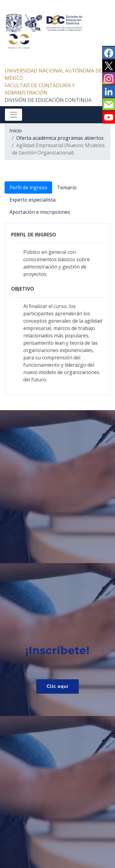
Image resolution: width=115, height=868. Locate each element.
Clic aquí (57, 686)
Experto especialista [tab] (33, 200)
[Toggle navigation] (13, 115)
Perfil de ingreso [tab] (28, 187)
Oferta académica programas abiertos (60, 138)
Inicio (16, 131)
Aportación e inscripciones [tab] (40, 212)
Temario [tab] (67, 187)
